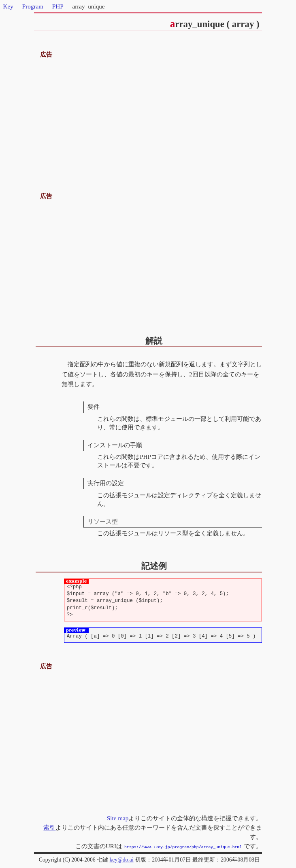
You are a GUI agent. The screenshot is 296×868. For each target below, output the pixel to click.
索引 (49, 827)
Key (8, 6)
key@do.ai (121, 859)
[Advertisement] (148, 116)
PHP (58, 6)
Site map (118, 818)
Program (33, 6)
